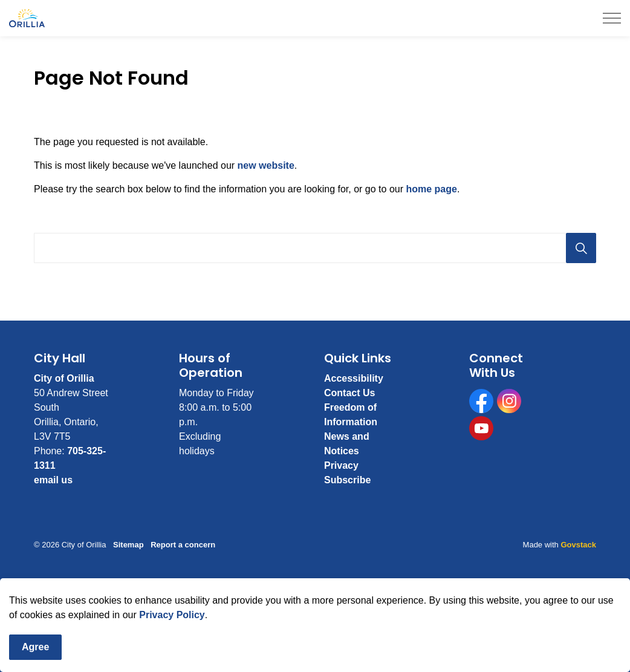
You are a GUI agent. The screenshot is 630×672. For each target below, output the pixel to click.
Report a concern (183, 545)
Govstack (578, 545)
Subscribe (347, 480)
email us (53, 480)
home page (431, 189)
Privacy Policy (172, 639)
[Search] (581, 248)
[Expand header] (612, 18)
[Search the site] (315, 248)
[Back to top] (315, 595)
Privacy (341, 465)
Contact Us (349, 393)
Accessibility (354, 378)
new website (266, 165)
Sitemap (128, 545)
